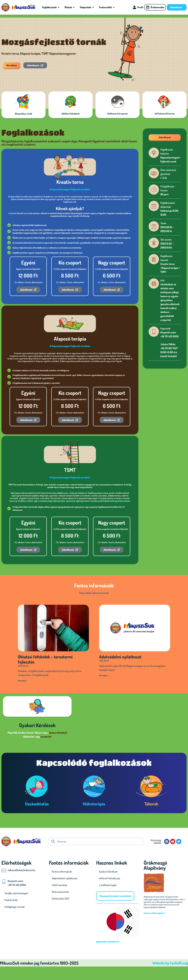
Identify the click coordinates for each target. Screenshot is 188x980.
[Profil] (134, 7)
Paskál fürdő (11, 900)
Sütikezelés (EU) (61, 898)
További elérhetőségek (16, 893)
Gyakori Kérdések (58, 733)
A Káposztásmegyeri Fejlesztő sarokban (70, 189)
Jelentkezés (177, 7)
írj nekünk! (46, 737)
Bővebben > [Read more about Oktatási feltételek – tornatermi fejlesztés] (23, 681)
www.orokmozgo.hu (154, 913)
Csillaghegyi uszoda (14, 907)
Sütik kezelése (60, 885)
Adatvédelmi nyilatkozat (120, 657)
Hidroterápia (94, 804)
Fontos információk (62, 872)
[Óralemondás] (148, 7)
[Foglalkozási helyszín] (154, 153)
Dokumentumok (60, 892)
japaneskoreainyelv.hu (108, 942)
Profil (140, 7)
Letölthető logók (108, 885)
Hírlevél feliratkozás (110, 878)
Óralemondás (157, 7)
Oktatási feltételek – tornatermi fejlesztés (45, 659)
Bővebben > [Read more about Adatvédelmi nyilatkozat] (104, 675)
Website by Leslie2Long (170, 963)
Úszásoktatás (37, 804)
